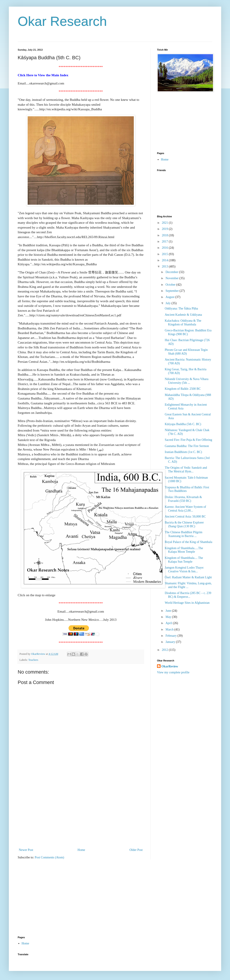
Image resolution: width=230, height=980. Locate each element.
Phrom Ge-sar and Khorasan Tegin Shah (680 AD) (186, 352)
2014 (165, 260)
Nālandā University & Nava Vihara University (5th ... (187, 381)
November (172, 278)
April (169, 623)
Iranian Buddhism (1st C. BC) (183, 452)
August (170, 297)
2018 (165, 235)
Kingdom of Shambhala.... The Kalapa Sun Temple (184, 560)
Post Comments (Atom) (49, 857)
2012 (165, 650)
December (172, 272)
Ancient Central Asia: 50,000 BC (185, 517)
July (168, 303)
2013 (165, 266)
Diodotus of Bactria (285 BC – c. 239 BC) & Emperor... (188, 595)
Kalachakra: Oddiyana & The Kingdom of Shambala (183, 323)
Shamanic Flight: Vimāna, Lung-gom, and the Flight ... (188, 585)
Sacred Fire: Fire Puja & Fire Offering (188, 440)
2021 (165, 223)
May (169, 617)
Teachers (33, 660)
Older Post (136, 850)
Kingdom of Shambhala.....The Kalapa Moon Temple (184, 550)
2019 (165, 229)
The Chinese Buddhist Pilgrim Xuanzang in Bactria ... (184, 534)
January (171, 642)
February (171, 636)
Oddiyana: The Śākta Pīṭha (181, 309)
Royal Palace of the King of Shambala (189, 542)
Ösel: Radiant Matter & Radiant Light (188, 577)
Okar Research (62, 21)
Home (81, 850)
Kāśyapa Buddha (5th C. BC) (183, 424)
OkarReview (170, 666)
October (171, 285)
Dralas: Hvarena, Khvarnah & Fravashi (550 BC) (183, 499)
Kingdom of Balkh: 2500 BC (183, 389)
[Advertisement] (81, 814)
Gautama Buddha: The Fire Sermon (187, 446)
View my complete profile (173, 672)
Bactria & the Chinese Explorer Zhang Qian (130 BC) (184, 524)
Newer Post (26, 850)
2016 (165, 248)
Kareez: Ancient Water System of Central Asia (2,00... (185, 509)
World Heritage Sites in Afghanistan (187, 603)
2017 (165, 242)
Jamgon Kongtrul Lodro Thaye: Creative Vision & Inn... (184, 569)
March (170, 629)
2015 (165, 254)
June (169, 611)
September (172, 291)
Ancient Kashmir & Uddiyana (183, 315)
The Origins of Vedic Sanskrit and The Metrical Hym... (186, 470)
